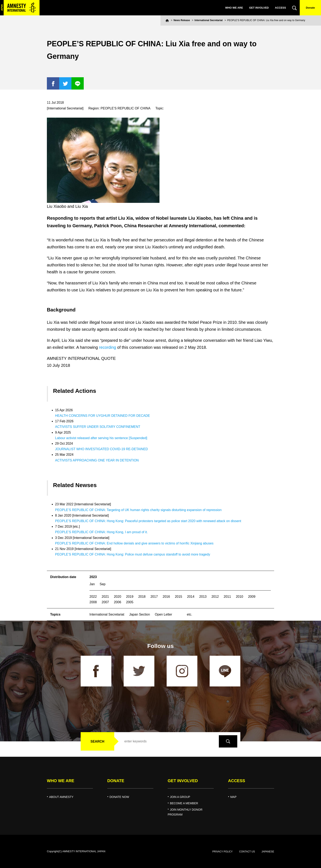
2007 (105, 602)
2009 (252, 597)
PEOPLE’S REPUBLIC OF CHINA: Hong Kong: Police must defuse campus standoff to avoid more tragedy (133, 554)
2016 (166, 597)
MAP (233, 797)
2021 (105, 597)
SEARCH (97, 741)
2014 (191, 597)
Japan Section (140, 614)
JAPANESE (268, 852)
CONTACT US (247, 852)
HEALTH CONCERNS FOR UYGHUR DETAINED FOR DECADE (102, 416)
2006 (118, 602)
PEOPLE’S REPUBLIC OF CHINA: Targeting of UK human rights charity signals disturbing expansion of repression (138, 510)
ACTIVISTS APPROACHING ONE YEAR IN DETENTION (97, 460)
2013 (203, 597)
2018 (142, 597)
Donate (310, 8)
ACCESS (280, 8)
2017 (154, 597)
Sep (103, 584)
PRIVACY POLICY (222, 852)
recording (108, 347)
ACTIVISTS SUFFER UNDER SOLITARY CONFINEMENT (98, 427)
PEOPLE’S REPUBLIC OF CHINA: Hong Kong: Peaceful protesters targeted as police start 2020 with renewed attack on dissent (148, 521)
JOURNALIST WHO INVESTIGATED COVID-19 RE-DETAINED (101, 449)
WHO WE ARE (234, 8)
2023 (93, 577)
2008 (93, 602)
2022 (93, 597)
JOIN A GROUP (180, 797)
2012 (215, 597)
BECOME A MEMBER (184, 803)
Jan (92, 584)
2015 (179, 597)
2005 (130, 602)
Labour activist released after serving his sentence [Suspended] (101, 438)
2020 (118, 597)
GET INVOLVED (259, 8)
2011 (227, 597)
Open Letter (163, 614)
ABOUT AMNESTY (61, 797)
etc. (190, 614)
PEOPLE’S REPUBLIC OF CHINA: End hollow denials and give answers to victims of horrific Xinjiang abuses (134, 543)
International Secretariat (209, 20)
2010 (240, 597)
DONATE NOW (119, 797)
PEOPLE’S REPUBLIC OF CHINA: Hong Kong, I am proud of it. (101, 532)
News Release (182, 20)
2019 (130, 597)
